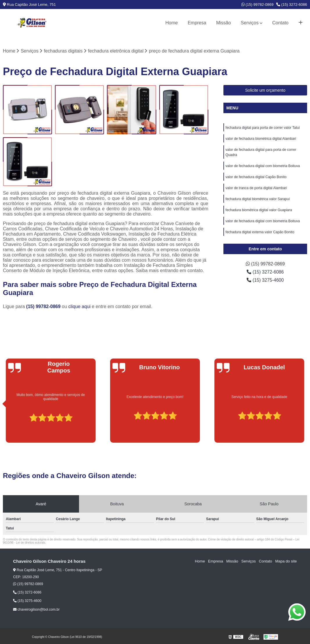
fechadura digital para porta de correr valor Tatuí (263, 128)
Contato (280, 23)
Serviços (250, 23)
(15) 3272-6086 (292, 4)
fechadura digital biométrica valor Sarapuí (258, 199)
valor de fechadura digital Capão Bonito (256, 177)
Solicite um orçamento (265, 91)
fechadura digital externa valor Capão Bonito (260, 232)
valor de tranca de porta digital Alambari (256, 188)
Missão (224, 23)
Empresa (197, 23)
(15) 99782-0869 (258, 4)
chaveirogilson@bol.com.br (36, 609)
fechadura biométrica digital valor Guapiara (259, 210)
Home (172, 23)
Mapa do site (286, 561)
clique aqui (79, 306)
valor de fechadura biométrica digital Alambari (261, 139)
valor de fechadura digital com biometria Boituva (263, 166)
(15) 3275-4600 (265, 280)
